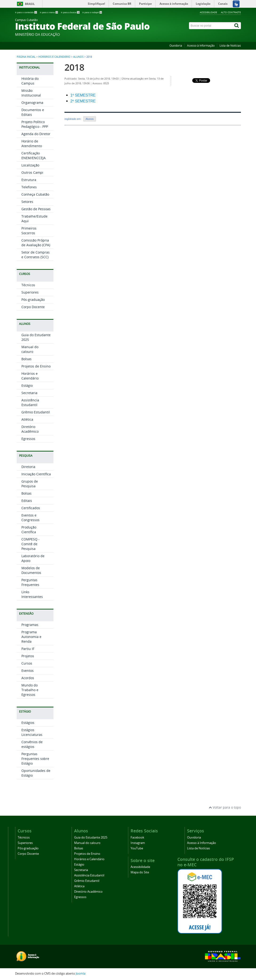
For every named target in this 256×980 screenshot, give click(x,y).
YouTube (137, 848)
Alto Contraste (231, 12)
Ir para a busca (70, 12)
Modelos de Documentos (31, 570)
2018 (74, 67)
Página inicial (26, 57)
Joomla (81, 974)
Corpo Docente (33, 307)
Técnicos (28, 285)
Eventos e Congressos (30, 518)
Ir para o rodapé (92, 12)
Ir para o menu (49, 12)
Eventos (28, 671)
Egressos (28, 439)
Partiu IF (28, 649)
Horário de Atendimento (32, 143)
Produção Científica (29, 530)
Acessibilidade (208, 12)
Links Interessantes (32, 594)
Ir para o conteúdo (26, 12)
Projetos (28, 656)
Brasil (30, 4)
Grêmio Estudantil (36, 412)
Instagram (138, 843)
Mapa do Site (140, 872)
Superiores (30, 292)
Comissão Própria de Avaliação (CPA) (36, 243)
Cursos (27, 663)
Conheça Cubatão (35, 194)
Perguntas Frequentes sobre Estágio (35, 759)
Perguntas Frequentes (30, 582)
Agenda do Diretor (36, 134)
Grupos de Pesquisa (30, 484)
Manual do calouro (30, 349)
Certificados (31, 508)
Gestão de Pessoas (36, 209)
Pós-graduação (33, 300)
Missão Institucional (31, 93)
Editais (27, 501)
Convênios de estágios (32, 744)
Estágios (28, 723)
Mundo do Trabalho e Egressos (30, 690)
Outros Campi (32, 172)
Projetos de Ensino (36, 366)
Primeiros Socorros (29, 231)
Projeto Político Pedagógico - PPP (35, 124)
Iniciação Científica (36, 474)
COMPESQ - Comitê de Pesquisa (30, 544)
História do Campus (30, 81)
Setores (27, 202)
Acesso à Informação (201, 46)
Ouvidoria (176, 46)
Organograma (32, 103)
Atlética (27, 419)
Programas (30, 625)
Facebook (137, 837)
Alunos (78, 57)
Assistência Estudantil (30, 402)
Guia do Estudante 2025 (91, 837)
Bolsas (26, 359)
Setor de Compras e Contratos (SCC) (36, 255)
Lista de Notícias (230, 46)
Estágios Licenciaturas (32, 732)
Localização (30, 165)
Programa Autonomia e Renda (31, 637)
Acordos (28, 678)
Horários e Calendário (54, 57)
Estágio (27, 385)
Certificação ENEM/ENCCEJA (34, 155)
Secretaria (29, 393)
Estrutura (29, 180)
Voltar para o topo (225, 807)
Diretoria (28, 467)
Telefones (29, 187)
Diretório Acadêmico (30, 429)
